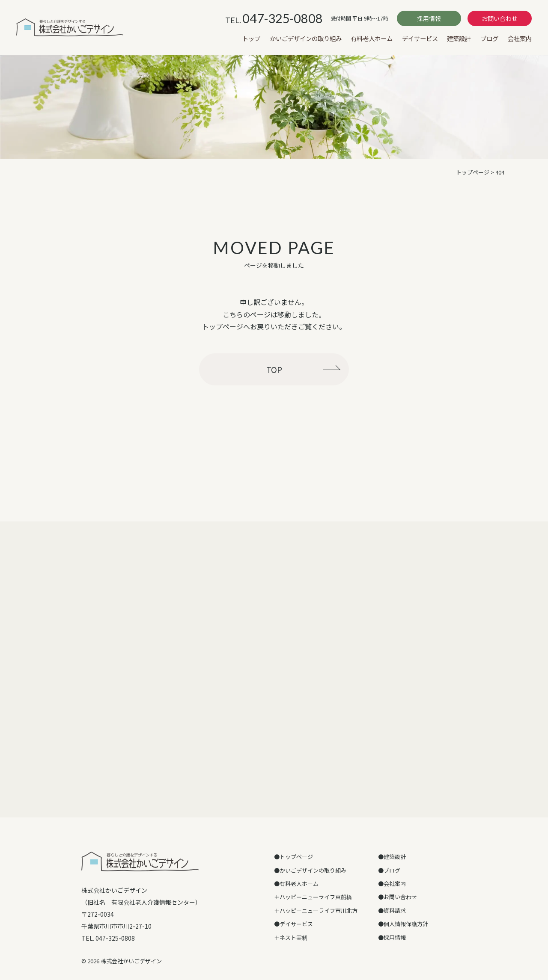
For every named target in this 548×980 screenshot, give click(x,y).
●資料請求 (392, 910)
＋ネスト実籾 (291, 937)
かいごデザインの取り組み (306, 38)
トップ (251, 38)
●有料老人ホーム (296, 884)
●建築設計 (392, 857)
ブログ (489, 38)
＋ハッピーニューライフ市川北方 (316, 910)
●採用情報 (392, 937)
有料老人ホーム (372, 38)
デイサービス (420, 38)
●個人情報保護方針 (403, 924)
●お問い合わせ (398, 897)
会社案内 (520, 38)
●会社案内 (392, 884)
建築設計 (459, 38)
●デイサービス (293, 924)
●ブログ (389, 870)
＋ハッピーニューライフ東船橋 (313, 897)
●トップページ (293, 857)
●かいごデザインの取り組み (310, 870)
